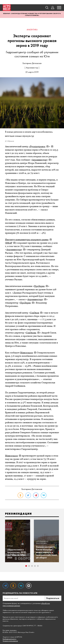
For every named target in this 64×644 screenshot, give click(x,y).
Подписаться (53, 598)
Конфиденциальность (9, 639)
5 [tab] (38, 566)
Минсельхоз (28, 353)
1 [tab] (26, 566)
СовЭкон (36, 313)
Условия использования (10, 641)
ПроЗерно (41, 286)
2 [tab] (29, 566)
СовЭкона (33, 333)
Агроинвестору (41, 160)
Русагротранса (39, 146)
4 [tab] (35, 566)
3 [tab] (32, 566)
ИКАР (11, 243)
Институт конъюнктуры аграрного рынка (28, 240)
